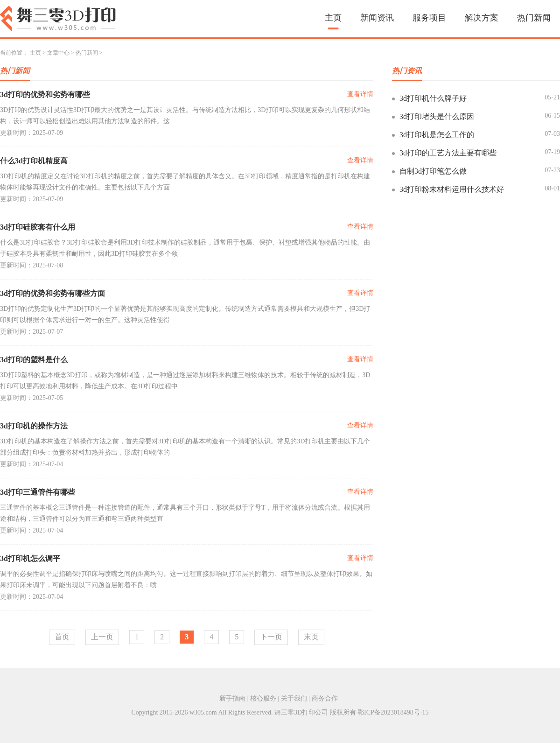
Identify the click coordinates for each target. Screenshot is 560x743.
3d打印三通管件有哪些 (38, 492)
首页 (62, 637)
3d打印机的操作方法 (34, 426)
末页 (311, 637)
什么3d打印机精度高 (34, 161)
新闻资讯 (377, 18)
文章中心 (58, 53)
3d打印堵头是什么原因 (437, 116)
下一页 (271, 637)
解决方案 (482, 18)
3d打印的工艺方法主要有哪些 (448, 153)
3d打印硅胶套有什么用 (38, 227)
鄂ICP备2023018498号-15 (393, 712)
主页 (333, 18)
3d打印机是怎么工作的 (437, 135)
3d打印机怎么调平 (30, 558)
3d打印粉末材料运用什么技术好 (452, 189)
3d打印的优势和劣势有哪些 (45, 95)
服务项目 (429, 18)
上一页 (102, 637)
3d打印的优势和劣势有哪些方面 (52, 293)
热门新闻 (534, 18)
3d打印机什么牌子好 (433, 98)
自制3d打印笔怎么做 (433, 171)
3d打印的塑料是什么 (34, 360)
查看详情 (360, 94)
